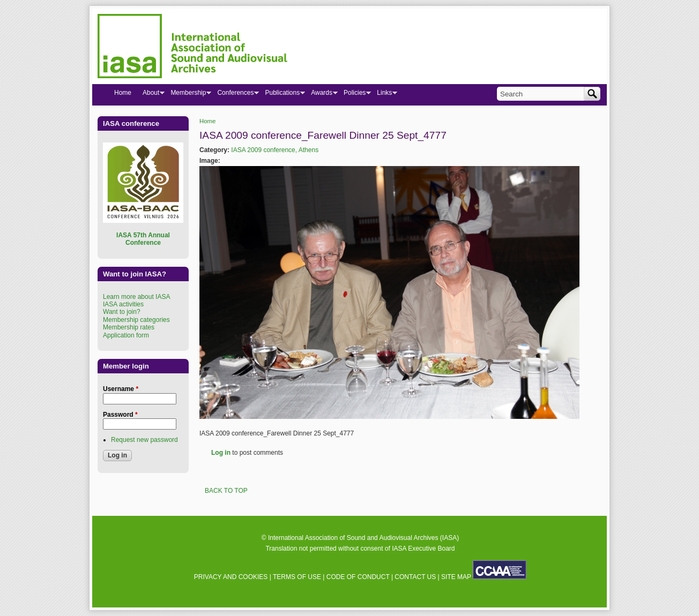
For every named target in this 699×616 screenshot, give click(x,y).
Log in (221, 453)
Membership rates (129, 327)
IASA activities (123, 304)
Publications (282, 95)
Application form (126, 335)
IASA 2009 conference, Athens (275, 150)
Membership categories (136, 320)
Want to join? (122, 312)
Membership (188, 95)
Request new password (144, 440)
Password (120, 415)
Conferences (235, 95)
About (151, 95)
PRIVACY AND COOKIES (231, 577)
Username (121, 389)
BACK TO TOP (226, 491)
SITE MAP (456, 577)
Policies (354, 95)
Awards (321, 95)
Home (207, 121)
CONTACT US (415, 577)
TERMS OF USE (297, 577)
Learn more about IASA (136, 297)
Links (384, 95)
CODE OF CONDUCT (358, 577)
